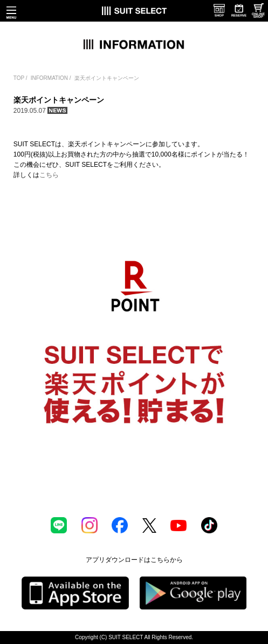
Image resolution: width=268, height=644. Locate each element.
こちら (49, 175)
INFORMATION (49, 78)
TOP (19, 78)
